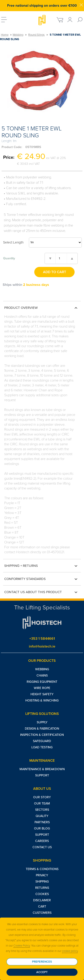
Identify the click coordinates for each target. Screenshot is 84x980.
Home (5, 35)
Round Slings (36, 35)
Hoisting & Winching (42, 700)
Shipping (42, 882)
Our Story (42, 797)
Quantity (9, 258)
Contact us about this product (42, 592)
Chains (42, 676)
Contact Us (42, 847)
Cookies (42, 894)
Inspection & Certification (42, 735)
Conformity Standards (42, 579)
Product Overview (42, 308)
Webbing (18, 35)
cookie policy (70, 951)
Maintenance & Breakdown (42, 769)
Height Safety (42, 694)
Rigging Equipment (42, 682)
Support (42, 775)
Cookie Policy (22, 946)
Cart (42, 907)
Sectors (42, 810)
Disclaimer (42, 900)
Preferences (42, 962)
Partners (42, 822)
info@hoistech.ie (42, 646)
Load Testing (42, 747)
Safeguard (42, 741)
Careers (42, 841)
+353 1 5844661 (42, 639)
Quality (42, 816)
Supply (42, 722)
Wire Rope (42, 688)
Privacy (42, 875)
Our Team (42, 804)
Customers (42, 913)
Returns (42, 888)
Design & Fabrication (42, 729)
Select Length (13, 242)
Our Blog (42, 828)
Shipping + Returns (42, 566)
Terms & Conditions (42, 869)
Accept (42, 972)
